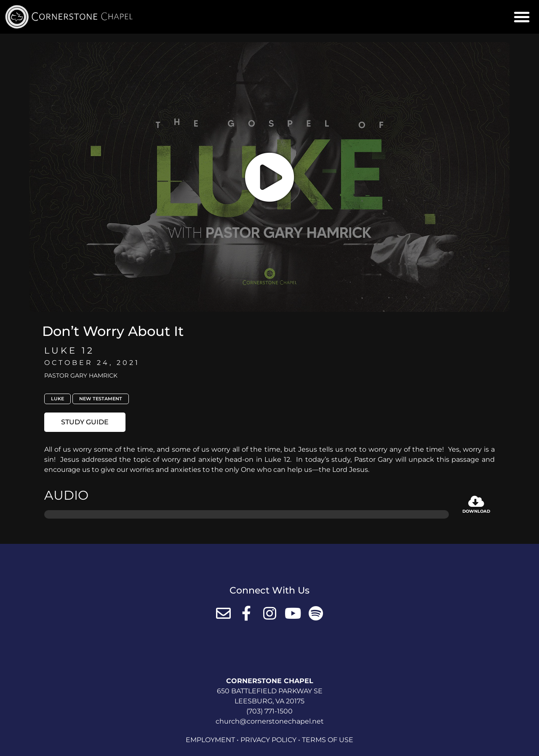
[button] (522, 17)
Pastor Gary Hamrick (81, 375)
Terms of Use (328, 740)
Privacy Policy (268, 740)
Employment (210, 740)
